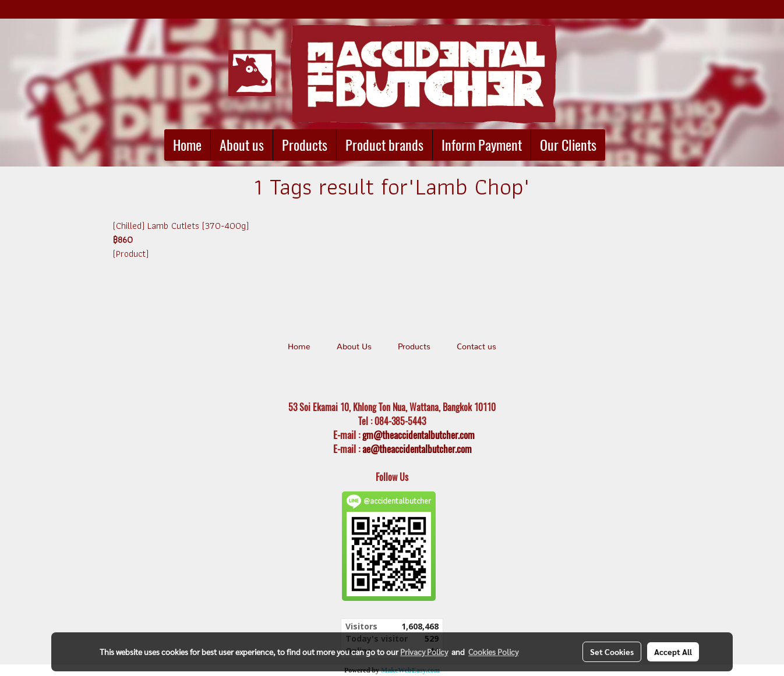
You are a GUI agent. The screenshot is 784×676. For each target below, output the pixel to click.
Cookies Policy (493, 652)
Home (187, 145)
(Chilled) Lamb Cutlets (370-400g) (181, 226)
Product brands (384, 145)
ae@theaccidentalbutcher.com (417, 449)
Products (305, 145)
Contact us (476, 347)
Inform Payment (482, 145)
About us (242, 145)
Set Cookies (612, 652)
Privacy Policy (424, 652)
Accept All (673, 652)
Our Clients (568, 145)
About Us (354, 347)
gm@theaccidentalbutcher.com (419, 435)
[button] (616, 145)
